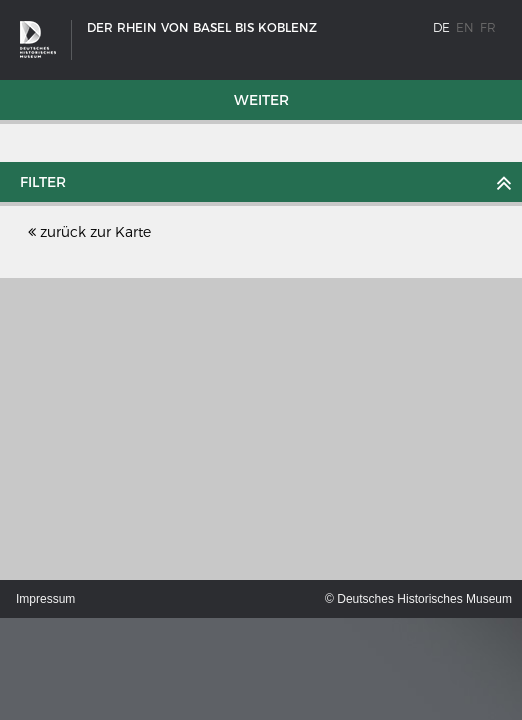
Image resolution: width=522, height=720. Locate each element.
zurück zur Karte (89, 232)
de (441, 27)
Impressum (45, 599)
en (465, 27)
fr (488, 27)
